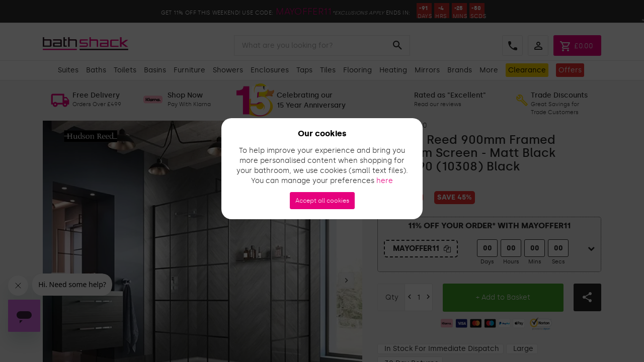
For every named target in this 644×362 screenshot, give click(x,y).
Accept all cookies (322, 201)
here (385, 181)
